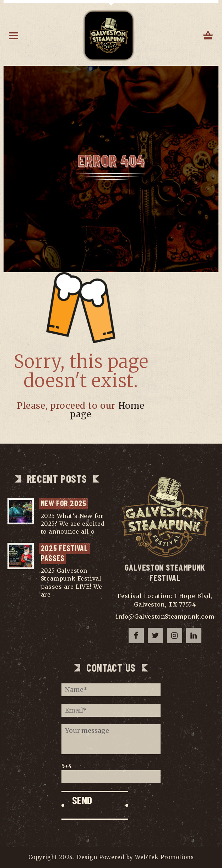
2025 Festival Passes (65, 553)
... (99, 531)
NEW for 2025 (64, 503)
